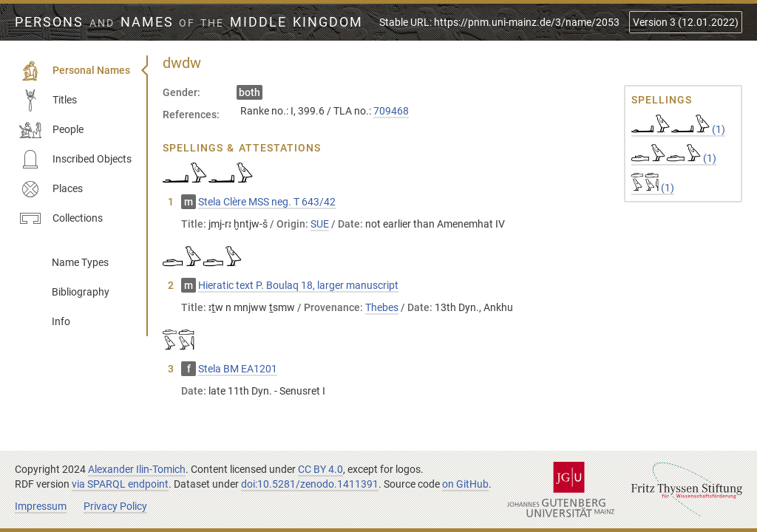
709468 (391, 111)
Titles (48, 100)
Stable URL (499, 22)
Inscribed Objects (75, 160)
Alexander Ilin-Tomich (137, 469)
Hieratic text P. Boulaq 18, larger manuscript (298, 285)
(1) (678, 129)
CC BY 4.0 (320, 469)
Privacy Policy (115, 506)
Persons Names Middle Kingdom (189, 22)
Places (51, 189)
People (51, 130)
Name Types (80, 262)
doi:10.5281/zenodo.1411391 (310, 484)
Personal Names (75, 71)
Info (61, 321)
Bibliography (81, 292)
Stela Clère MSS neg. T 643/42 (267, 202)
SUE (320, 224)
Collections (61, 219)
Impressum (41, 506)
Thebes (382, 307)
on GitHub (465, 484)
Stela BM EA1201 (238, 369)
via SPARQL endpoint (120, 484)
